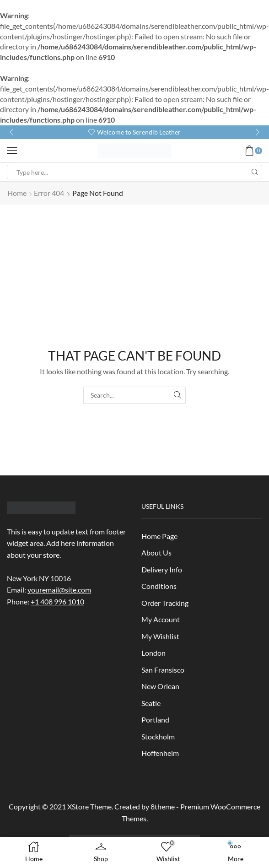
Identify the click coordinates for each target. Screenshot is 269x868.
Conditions (159, 586)
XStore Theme (89, 806)
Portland (155, 720)
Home (17, 193)
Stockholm (158, 736)
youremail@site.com (59, 590)
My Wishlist (160, 636)
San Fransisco (163, 670)
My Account (161, 619)
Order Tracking (165, 603)
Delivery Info (162, 569)
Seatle (151, 703)
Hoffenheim (160, 753)
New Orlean (160, 686)
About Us (156, 553)
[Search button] (255, 172)
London (153, 653)
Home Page (159, 536)
